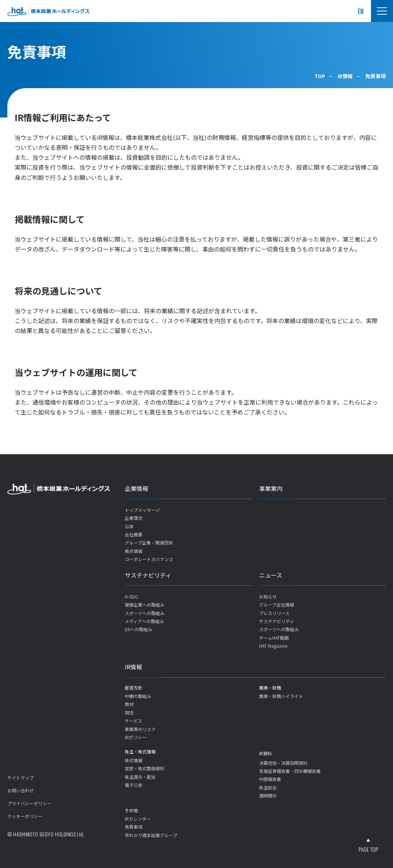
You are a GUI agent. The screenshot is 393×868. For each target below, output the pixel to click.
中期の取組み (138, 696)
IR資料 (265, 753)
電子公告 (134, 785)
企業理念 (134, 518)
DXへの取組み (139, 629)
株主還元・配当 (140, 777)
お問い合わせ (21, 790)
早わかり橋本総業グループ (151, 835)
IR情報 (345, 76)
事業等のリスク (140, 729)
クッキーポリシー (25, 816)
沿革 (129, 526)
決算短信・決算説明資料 (283, 763)
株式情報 (134, 760)
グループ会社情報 (276, 605)
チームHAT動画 (274, 638)
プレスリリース (274, 613)
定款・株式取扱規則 (145, 768)
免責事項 (134, 827)
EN (361, 11)
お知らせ (268, 596)
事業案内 (271, 488)
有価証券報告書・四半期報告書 (290, 771)
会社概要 (134, 534)
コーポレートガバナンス (149, 559)
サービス (134, 721)
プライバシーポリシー (29, 803)
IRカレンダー (138, 819)
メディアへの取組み (144, 621)
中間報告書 (270, 779)
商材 (129, 704)
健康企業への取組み (145, 605)
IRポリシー (136, 737)
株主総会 (268, 787)
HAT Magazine (273, 646)
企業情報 (137, 488)
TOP (320, 76)
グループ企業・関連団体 (149, 542)
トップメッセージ (142, 510)
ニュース (271, 575)
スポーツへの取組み (145, 613)
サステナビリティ (148, 575)
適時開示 (268, 795)
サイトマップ (21, 777)
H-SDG (131, 596)
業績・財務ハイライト (281, 696)
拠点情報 (134, 551)
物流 (129, 713)
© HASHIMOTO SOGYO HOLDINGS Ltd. (46, 834)
